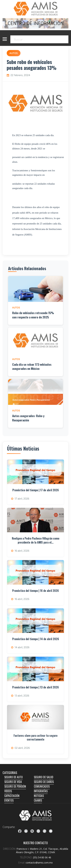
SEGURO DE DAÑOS (44, 782)
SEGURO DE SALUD (44, 777)
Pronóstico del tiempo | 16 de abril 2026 (35, 591)
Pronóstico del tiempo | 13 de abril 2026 (35, 687)
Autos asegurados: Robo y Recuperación (28, 418)
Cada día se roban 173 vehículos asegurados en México (32, 366)
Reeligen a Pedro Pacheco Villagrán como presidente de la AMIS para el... (36, 540)
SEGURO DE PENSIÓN (15, 786)
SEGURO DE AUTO (13, 777)
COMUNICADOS (42, 786)
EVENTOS (9, 800)
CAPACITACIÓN (12, 796)
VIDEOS (8, 791)
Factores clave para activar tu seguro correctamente (35, 737)
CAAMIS (38, 800)
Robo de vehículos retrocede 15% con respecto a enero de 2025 (33, 315)
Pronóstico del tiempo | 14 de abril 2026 (36, 639)
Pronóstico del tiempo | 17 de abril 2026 (36, 490)
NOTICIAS (39, 796)
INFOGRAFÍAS (41, 791)
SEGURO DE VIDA (13, 782)
